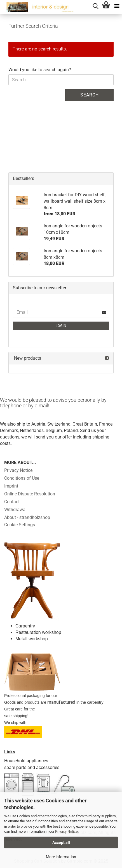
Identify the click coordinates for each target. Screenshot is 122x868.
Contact (12, 502)
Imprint (11, 486)
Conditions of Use (22, 478)
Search (90, 95)
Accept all (61, 842)
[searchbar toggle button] (95, 5)
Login (61, 326)
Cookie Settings (20, 525)
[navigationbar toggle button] (117, 5)
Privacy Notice (66, 831)
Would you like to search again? (40, 70)
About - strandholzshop (27, 517)
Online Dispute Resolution (30, 494)
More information (61, 857)
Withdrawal (15, 510)
